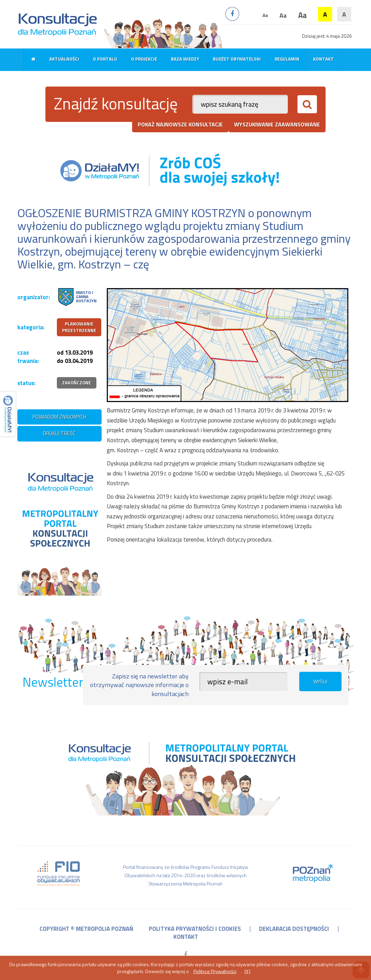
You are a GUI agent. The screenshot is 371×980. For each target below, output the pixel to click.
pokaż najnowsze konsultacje (180, 124)
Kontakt (323, 59)
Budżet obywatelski (237, 59)
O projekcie (144, 59)
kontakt (186, 937)
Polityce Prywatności (215, 971)
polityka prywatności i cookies (195, 929)
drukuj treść (59, 433)
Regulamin (287, 59)
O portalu (105, 59)
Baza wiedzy (185, 59)
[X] (247, 971)
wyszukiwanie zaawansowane (277, 124)
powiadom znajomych (59, 417)
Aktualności (64, 59)
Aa (265, 15)
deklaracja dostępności (294, 929)
